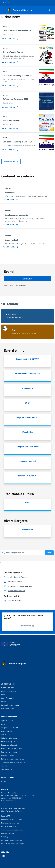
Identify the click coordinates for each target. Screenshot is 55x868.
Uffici (3, 695)
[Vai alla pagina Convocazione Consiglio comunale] (10, 85)
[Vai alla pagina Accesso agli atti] (11, 246)
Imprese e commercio (9, 752)
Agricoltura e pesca (8, 721)
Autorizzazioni (6, 734)
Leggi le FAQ (6, 816)
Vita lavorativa (7, 769)
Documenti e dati (8, 709)
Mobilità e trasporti (8, 755)
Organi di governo (8, 688)
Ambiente (5, 724)
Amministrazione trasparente (12, 830)
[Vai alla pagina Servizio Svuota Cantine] (10, 61)
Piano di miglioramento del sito (13, 844)
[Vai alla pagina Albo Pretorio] (11, 198)
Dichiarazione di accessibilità (12, 840)
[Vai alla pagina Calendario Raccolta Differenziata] (10, 38)
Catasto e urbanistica (9, 738)
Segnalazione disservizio (10, 823)
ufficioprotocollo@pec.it (14, 811)
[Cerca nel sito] (49, 10)
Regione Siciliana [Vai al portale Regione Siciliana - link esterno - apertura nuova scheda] (8, 3)
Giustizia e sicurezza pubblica (12, 748)
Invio (49, 553)
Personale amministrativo (11, 705)
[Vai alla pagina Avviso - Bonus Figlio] (10, 128)
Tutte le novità (11, 162)
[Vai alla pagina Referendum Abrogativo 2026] (10, 106)
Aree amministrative (9, 691)
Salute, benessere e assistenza (13, 759)
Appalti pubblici (7, 731)
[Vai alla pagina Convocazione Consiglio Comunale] (10, 149)
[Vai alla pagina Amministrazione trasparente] (11, 224)
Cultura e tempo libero (9, 741)
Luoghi (4, 781)
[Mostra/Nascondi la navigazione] (3, 10)
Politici (4, 702)
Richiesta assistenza (9, 826)
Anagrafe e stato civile (9, 728)
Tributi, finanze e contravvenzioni (13, 762)
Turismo (4, 766)
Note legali (5, 837)
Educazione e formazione (10, 745)
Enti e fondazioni (7, 698)
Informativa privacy (8, 833)
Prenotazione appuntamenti (12, 819)
